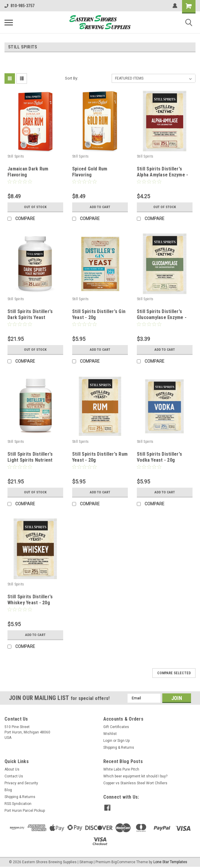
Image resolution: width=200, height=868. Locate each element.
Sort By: (72, 78)
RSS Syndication (18, 804)
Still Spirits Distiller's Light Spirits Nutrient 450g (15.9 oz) (30, 460)
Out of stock (35, 207)
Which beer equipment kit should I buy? (135, 776)
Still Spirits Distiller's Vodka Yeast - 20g (159, 457)
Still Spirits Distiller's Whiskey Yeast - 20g (30, 600)
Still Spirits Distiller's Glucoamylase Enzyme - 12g (162, 317)
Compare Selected (174, 673)
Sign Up (124, 741)
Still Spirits (16, 156)
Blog (8, 790)
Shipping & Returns (119, 748)
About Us (12, 769)
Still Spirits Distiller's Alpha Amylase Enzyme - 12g (163, 175)
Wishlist (110, 734)
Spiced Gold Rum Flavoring (90, 172)
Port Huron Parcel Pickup (25, 811)
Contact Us (14, 776)
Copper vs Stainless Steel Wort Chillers (135, 783)
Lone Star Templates (170, 862)
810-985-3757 (19, 6)
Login (108, 741)
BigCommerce (123, 862)
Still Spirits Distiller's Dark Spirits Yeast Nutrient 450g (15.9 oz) (32, 317)
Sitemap (86, 862)
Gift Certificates (116, 727)
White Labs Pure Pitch (121, 769)
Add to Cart (100, 207)
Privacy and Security (21, 783)
